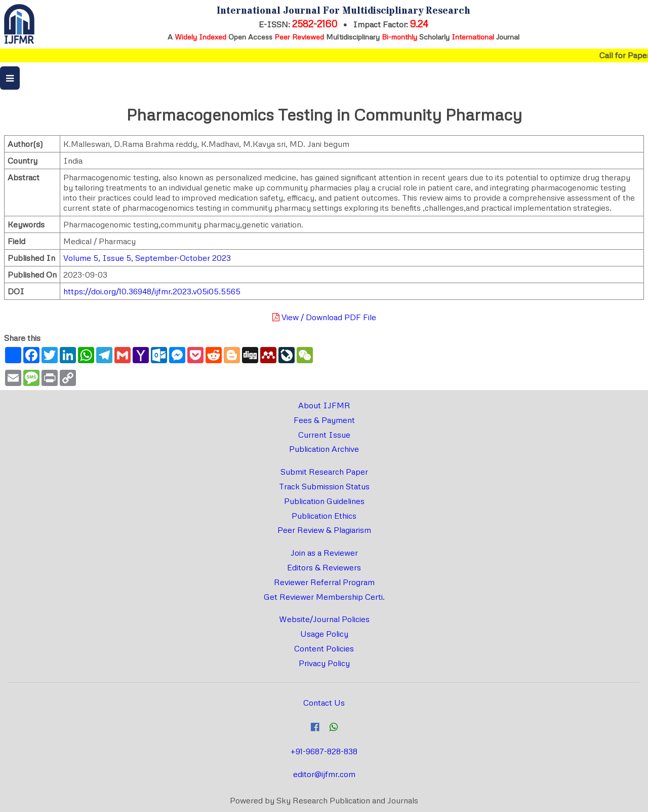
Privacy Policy (324, 663)
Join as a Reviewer (324, 553)
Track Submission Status (324, 486)
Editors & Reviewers (324, 567)
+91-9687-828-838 (324, 751)
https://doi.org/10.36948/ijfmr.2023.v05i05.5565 (152, 291)
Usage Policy (324, 634)
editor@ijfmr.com (324, 774)
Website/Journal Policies (324, 619)
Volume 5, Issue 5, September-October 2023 (147, 258)
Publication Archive (324, 449)
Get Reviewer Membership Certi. (324, 597)
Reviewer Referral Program (324, 582)
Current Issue (324, 435)
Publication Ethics (324, 516)
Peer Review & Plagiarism (324, 530)
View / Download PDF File (324, 317)
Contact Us (324, 703)
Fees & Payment (324, 420)
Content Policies (324, 648)
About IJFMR (324, 405)
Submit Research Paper (324, 472)
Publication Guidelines (324, 501)
